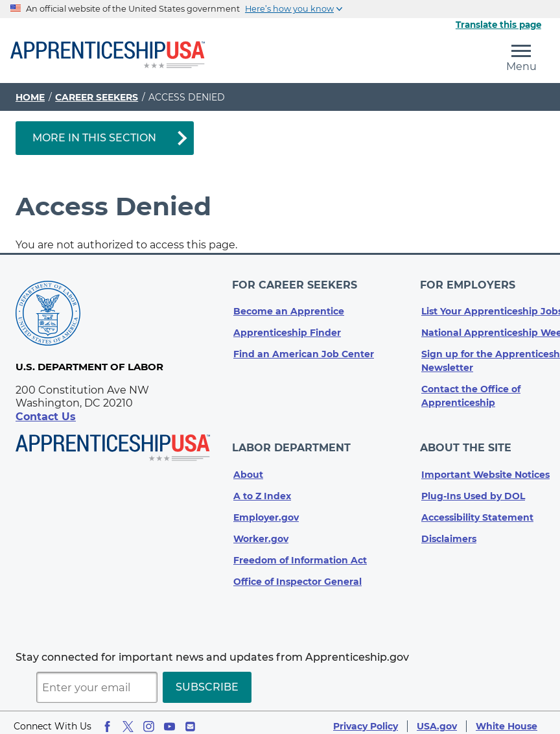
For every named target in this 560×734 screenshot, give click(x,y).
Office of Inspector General (297, 574)
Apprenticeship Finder (287, 329)
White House (507, 719)
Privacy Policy (366, 719)
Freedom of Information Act (300, 553)
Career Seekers (97, 97)
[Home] (108, 56)
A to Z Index (262, 489)
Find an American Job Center (304, 351)
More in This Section (94, 138)
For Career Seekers (296, 283)
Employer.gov (266, 510)
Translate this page (498, 25)
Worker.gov (261, 532)
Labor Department (293, 443)
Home (30, 97)
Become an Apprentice (289, 308)
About (248, 468)
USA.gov (437, 719)
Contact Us (46, 417)
